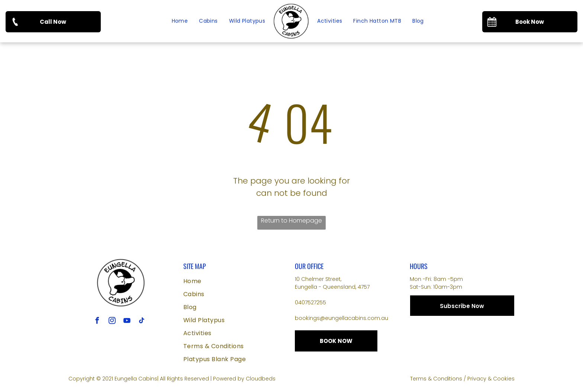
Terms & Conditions (436, 379)
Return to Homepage (291, 221)
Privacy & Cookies (491, 379)
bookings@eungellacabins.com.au (342, 318)
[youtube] (127, 322)
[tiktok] (142, 322)
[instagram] (112, 322)
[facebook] (97, 322)
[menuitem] (180, 21)
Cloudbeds (261, 379)
